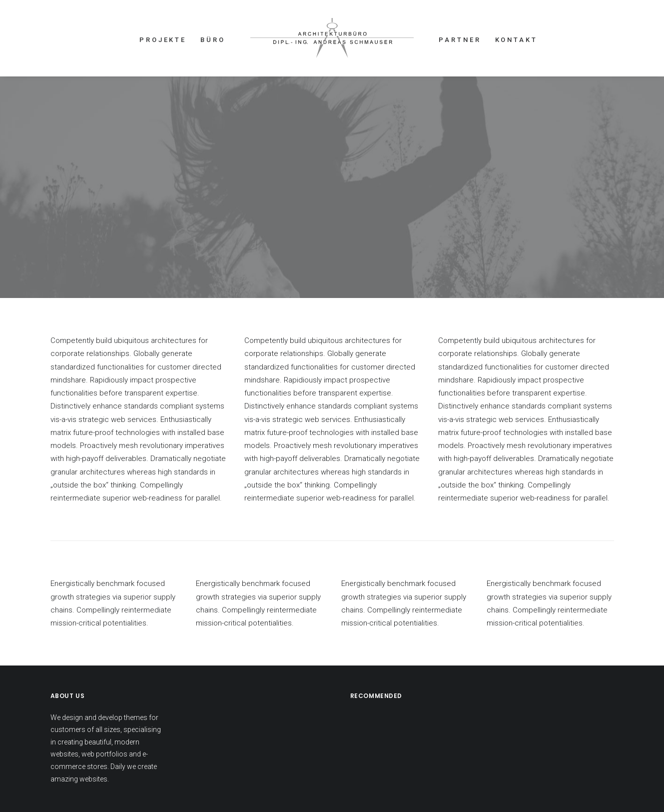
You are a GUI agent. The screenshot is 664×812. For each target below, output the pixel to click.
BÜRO (213, 40)
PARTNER (460, 40)
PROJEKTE (163, 40)
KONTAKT (516, 40)
